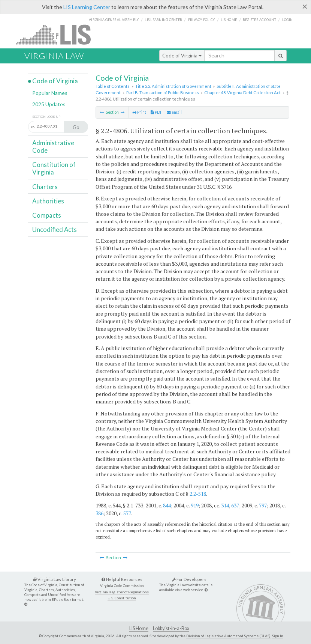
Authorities (48, 201)
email (174, 112)
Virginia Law (54, 56)
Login (287, 20)
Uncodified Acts (55, 229)
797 (263, 505)
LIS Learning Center (87, 7)
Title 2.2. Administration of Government (173, 86)
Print (139, 112)
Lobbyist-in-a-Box (171, 628)
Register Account (259, 20)
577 (127, 513)
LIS (58, 34)
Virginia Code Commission (122, 586)
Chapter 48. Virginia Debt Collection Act (242, 93)
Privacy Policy (202, 20)
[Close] (305, 6)
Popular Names (50, 93)
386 (99, 513)
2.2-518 (198, 494)
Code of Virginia (182, 56)
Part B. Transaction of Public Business (163, 93)
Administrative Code (53, 147)
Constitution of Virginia (54, 168)
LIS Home (139, 628)
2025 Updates (49, 104)
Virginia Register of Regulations (122, 592)
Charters (45, 187)
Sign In (278, 636)
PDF (156, 112)
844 (167, 505)
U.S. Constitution (122, 598)
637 (235, 505)
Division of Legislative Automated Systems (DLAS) (228, 636)
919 (195, 505)
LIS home (229, 20)
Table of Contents (113, 86)
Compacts (47, 215)
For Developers (189, 579)
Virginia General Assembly (114, 20)
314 (225, 505)
